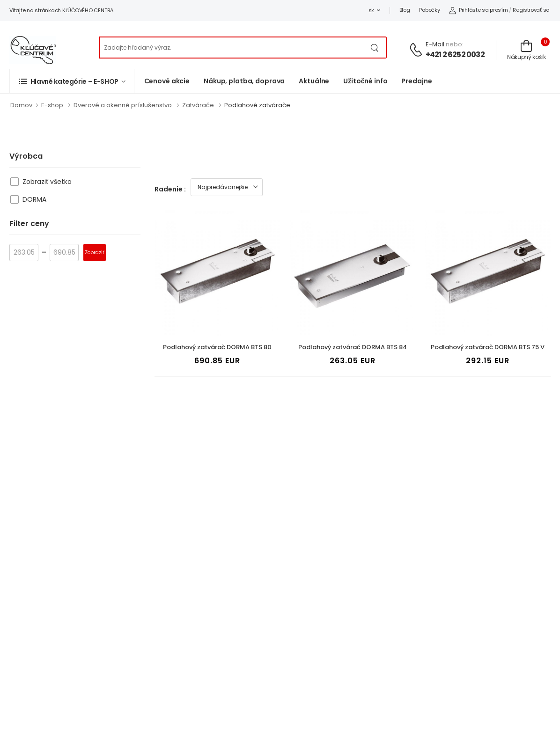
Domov (21, 105)
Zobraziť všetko (47, 182)
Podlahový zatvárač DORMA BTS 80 (217, 347)
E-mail (435, 44)
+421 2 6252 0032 (455, 55)
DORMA (34, 199)
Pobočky (429, 10)
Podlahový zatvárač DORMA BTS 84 (353, 347)
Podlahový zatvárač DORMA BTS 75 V (488, 347)
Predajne (416, 81)
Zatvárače (198, 105)
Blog (405, 10)
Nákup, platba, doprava (244, 81)
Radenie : (170, 189)
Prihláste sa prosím (478, 10)
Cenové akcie (167, 81)
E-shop (52, 105)
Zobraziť (95, 253)
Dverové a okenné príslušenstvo (123, 105)
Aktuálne (314, 81)
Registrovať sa (531, 10)
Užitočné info (365, 81)
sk (371, 10)
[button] (72, 81)
